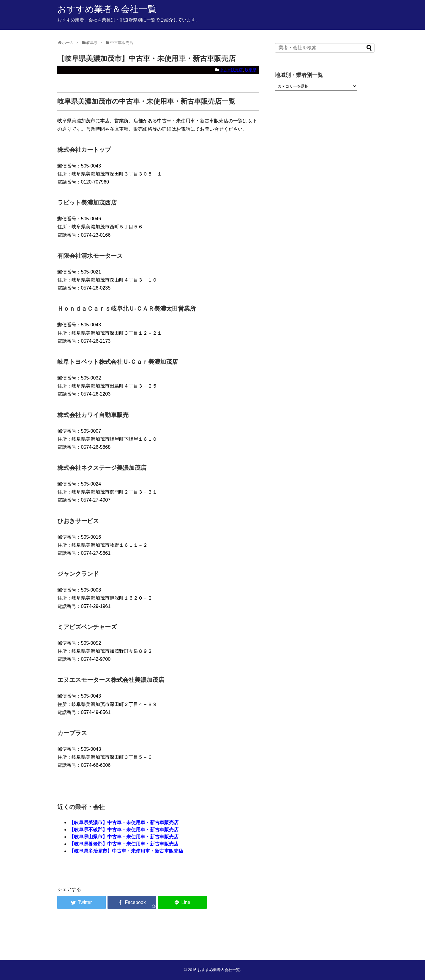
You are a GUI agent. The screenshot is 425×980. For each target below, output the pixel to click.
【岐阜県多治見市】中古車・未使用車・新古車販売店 (126, 851)
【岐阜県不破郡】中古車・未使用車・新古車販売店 (124, 830)
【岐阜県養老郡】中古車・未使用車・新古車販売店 (124, 844)
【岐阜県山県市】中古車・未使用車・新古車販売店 (124, 837)
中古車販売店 (231, 70)
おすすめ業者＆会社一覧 (107, 9)
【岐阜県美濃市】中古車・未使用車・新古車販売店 (124, 822)
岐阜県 (251, 70)
